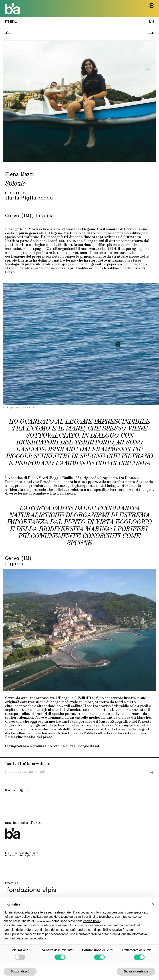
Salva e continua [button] (136, 971)
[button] (153, 904)
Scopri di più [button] (20, 971)
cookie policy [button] (92, 921)
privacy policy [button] (20, 917)
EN (151, 22)
